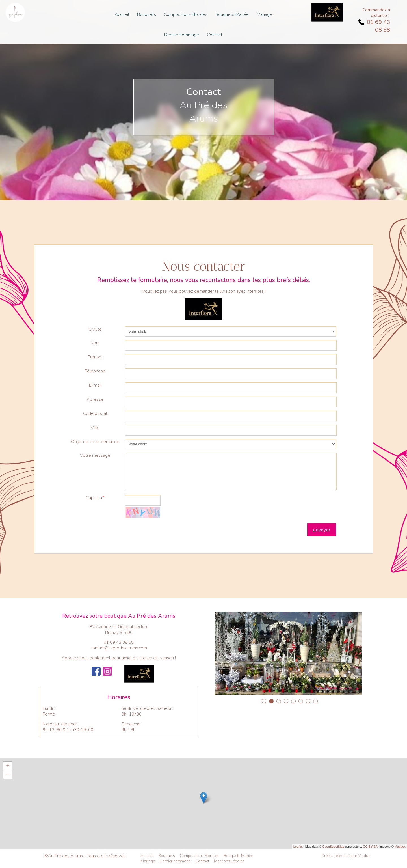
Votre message (95, 455)
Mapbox (400, 847)
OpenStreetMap (333, 847)
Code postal (95, 413)
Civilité (95, 329)
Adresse (95, 399)
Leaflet (298, 847)
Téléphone (95, 371)
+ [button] (8, 766)
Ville (95, 428)
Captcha (94, 498)
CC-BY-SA (370, 847)
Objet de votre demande (95, 442)
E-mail (95, 385)
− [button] (8, 775)
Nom (95, 343)
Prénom (95, 357)
